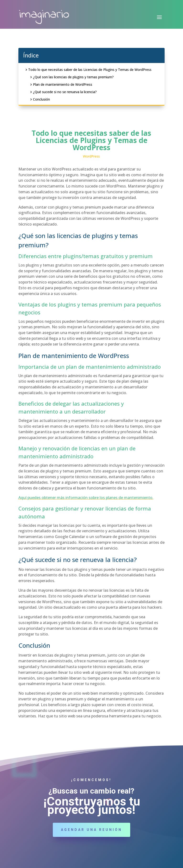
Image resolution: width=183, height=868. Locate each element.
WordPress (91, 156)
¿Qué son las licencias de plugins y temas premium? (72, 77)
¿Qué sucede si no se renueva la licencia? (64, 92)
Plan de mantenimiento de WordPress (61, 85)
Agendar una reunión (91, 830)
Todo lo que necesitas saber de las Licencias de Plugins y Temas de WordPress (89, 70)
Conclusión (40, 99)
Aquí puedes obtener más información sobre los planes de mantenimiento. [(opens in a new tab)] (86, 498)
